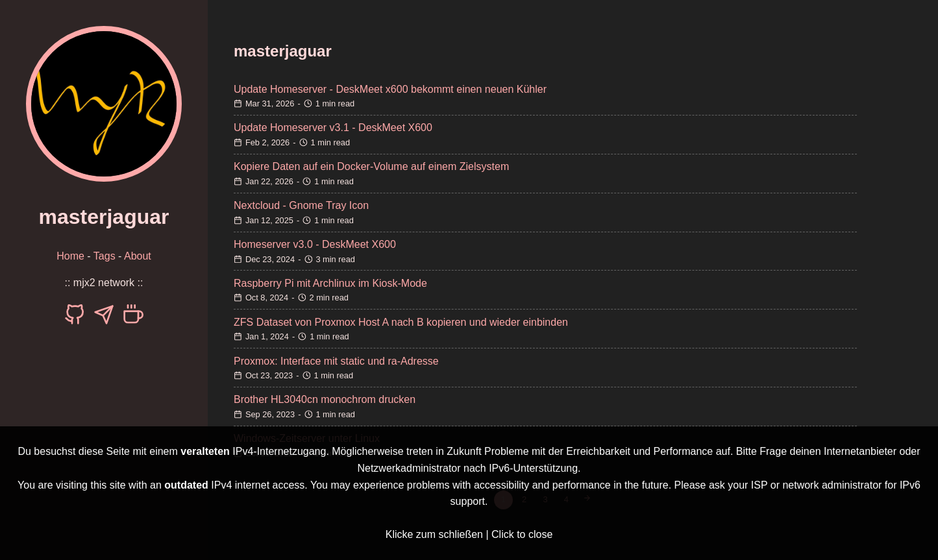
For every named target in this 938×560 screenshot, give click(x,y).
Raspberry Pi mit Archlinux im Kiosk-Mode (330, 283)
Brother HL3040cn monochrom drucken (325, 399)
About (138, 256)
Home (70, 256)
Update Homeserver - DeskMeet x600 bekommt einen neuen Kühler (390, 89)
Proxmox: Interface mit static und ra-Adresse (336, 361)
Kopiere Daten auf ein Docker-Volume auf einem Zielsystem (371, 166)
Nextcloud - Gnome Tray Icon (301, 205)
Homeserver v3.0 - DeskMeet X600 (315, 244)
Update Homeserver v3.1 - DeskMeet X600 (333, 128)
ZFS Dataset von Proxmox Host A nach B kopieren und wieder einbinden (401, 322)
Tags (105, 256)
